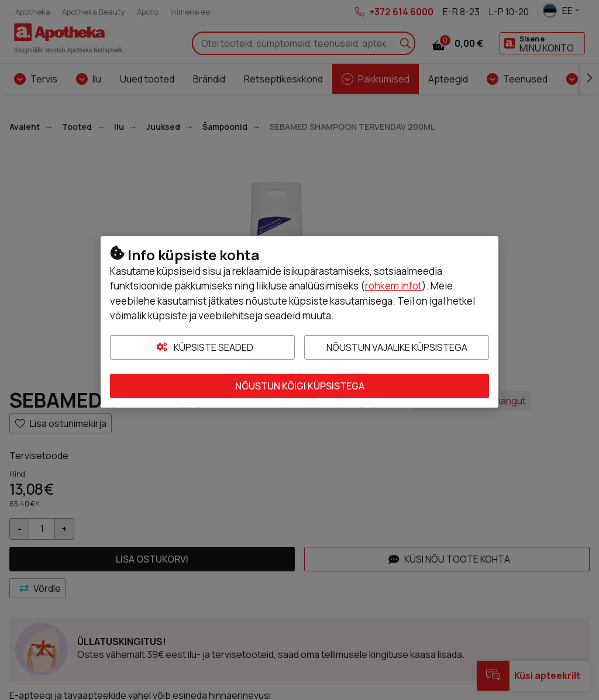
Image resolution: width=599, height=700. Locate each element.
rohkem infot (393, 286)
